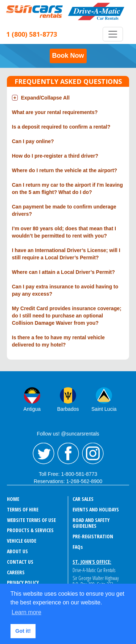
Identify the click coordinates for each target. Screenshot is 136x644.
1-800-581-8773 (79, 474)
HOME (13, 499)
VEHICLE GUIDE (22, 541)
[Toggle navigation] (113, 34)
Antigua (32, 409)
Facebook (68, 454)
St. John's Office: (92, 562)
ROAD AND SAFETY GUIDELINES (91, 523)
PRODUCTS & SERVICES (30, 530)
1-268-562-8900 (84, 481)
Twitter (44, 454)
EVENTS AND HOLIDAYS (96, 509)
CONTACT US (20, 562)
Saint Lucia (104, 409)
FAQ (78, 547)
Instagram (93, 454)
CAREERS (16, 572)
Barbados (68, 409)
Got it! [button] (23, 631)
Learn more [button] (26, 612)
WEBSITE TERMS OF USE (31, 520)
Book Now (68, 56)
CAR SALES (83, 499)
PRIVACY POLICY (23, 582)
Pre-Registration (93, 536)
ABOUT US (17, 551)
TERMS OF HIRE (23, 509)
